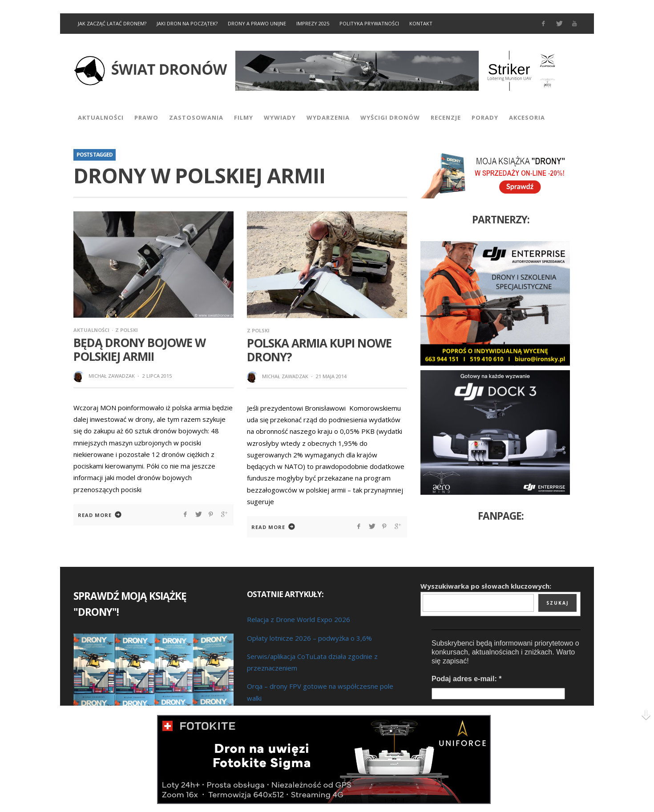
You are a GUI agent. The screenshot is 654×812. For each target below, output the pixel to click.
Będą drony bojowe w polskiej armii (139, 349)
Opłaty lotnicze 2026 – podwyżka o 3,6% (309, 638)
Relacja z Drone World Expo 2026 (299, 619)
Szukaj (557, 603)
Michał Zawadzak (112, 376)
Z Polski (127, 330)
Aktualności (91, 330)
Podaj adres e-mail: (466, 679)
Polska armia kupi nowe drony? (319, 350)
